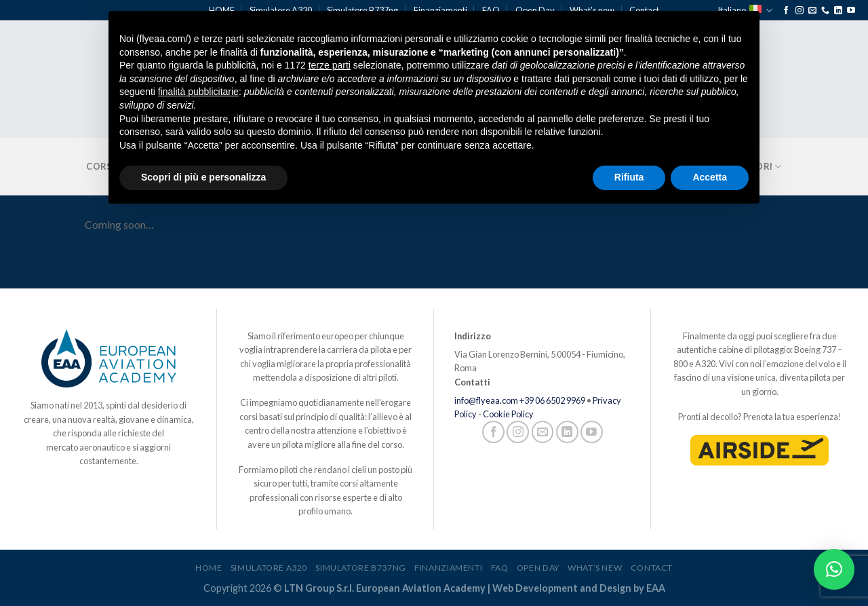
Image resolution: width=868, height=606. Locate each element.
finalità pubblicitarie (198, 92)
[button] (834, 569)
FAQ (500, 568)
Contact (652, 568)
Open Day (538, 568)
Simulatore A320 (269, 568)
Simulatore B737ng (360, 568)
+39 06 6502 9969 (552, 400)
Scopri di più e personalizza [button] (203, 177)
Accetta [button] (710, 177)
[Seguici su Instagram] (800, 11)
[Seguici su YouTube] (851, 11)
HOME (209, 568)
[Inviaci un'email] (812, 11)
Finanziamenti (448, 568)
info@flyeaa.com (486, 400)
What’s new (595, 568)
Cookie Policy (508, 414)
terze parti (330, 65)
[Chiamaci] (825, 11)
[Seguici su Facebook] (786, 11)
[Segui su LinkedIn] (838, 11)
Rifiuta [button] (629, 177)
